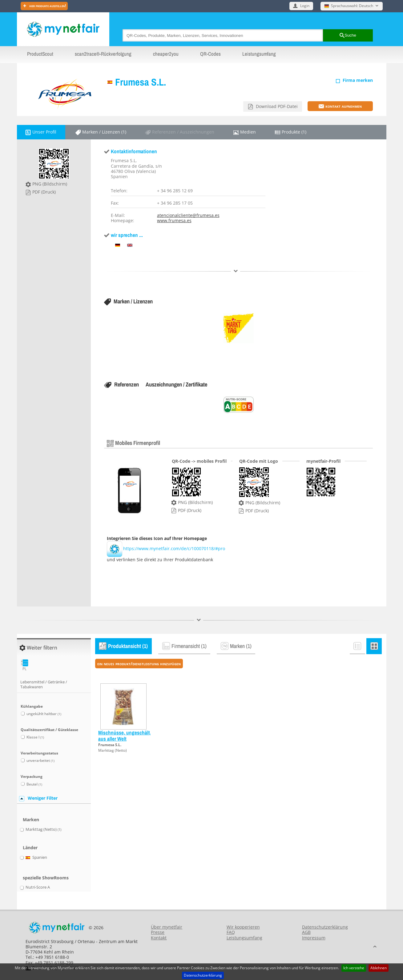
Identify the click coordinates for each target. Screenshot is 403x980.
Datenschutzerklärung (203, 975)
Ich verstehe (354, 968)
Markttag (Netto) (113, 750)
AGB (306, 932)
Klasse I (35, 737)
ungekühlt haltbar (44, 714)
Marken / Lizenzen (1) (104, 132)
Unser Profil (44, 132)
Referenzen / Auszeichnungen (183, 132)
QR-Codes (210, 54)
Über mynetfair (167, 927)
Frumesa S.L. (141, 82)
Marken (31, 820)
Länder (30, 848)
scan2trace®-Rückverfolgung (103, 54)
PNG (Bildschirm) (50, 184)
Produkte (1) (294, 132)
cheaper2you (166, 54)
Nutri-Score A (38, 887)
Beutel (34, 784)
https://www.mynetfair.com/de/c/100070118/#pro (166, 548)
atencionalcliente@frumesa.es (188, 215)
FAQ (231, 932)
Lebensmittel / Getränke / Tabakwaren (44, 684)
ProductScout (40, 54)
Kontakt (159, 938)
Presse (158, 932)
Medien (248, 132)
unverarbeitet (40, 760)
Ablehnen (379, 968)
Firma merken (358, 80)
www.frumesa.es (174, 220)
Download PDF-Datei (276, 106)
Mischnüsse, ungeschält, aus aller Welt (125, 736)
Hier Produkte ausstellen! (47, 6)
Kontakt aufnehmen (344, 106)
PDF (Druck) (44, 192)
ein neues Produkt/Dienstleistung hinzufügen (139, 664)
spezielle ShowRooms (46, 878)
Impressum (314, 938)
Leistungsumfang (259, 54)
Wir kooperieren (243, 927)
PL (24, 665)
